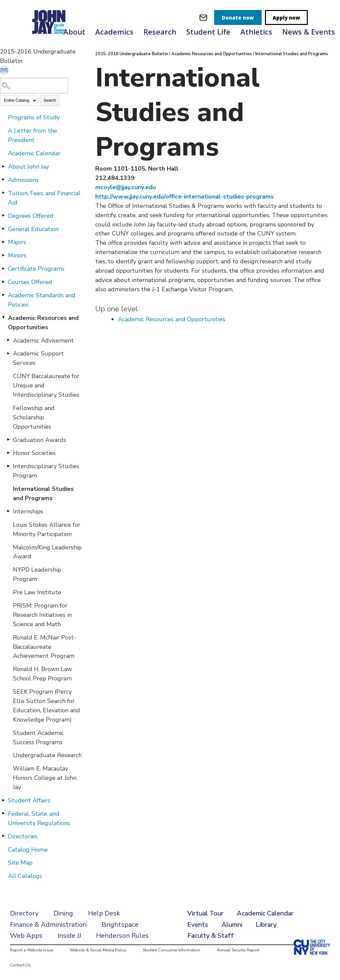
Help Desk (104, 913)
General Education (33, 229)
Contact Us (20, 965)
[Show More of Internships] (8, 511)
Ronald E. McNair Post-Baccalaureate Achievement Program (44, 647)
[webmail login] (203, 17)
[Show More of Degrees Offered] (3, 215)
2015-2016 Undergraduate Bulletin (132, 54)
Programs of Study (34, 117)
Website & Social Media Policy (98, 950)
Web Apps (26, 936)
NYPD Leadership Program (37, 574)
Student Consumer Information (171, 950)
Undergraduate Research (47, 755)
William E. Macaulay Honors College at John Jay (45, 778)
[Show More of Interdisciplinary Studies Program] (8, 466)
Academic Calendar (34, 153)
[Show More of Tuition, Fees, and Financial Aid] (3, 193)
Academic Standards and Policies (42, 300)
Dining (63, 913)
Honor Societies (34, 453)
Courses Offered (30, 282)
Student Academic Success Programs (38, 738)
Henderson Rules (122, 936)
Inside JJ (69, 936)
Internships (28, 511)
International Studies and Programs (43, 493)
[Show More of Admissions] (3, 180)
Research (160, 32)
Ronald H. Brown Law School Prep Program (42, 674)
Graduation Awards (40, 440)
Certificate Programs (36, 269)
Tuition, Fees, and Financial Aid (44, 198)
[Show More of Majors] (3, 242)
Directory (24, 913)
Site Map (20, 863)
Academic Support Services (38, 358)
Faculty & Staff (211, 936)
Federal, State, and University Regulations (39, 818)
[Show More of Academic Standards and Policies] (3, 295)
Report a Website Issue (32, 950)
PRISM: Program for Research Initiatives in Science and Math (42, 615)
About (74, 32)
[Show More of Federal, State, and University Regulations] (3, 813)
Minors (17, 255)
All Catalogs (25, 876)
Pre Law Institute (37, 592)
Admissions (23, 180)
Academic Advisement (43, 341)
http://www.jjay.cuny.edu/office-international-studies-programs (184, 197)
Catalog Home (28, 850)
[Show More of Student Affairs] (3, 800)
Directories (23, 836)
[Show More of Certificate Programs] (3, 268)
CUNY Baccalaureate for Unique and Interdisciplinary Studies (46, 385)
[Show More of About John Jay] (3, 166)
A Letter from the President (33, 135)
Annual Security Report (238, 950)
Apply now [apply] (286, 18)
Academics (114, 32)
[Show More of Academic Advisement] (8, 340)
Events (198, 925)
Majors (17, 242)
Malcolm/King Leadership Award (47, 552)
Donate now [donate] (238, 18)
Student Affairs (29, 800)
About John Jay (28, 167)
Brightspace (120, 925)
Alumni (232, 925)
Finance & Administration (48, 925)
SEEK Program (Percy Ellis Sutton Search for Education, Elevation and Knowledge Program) (46, 706)
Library (266, 925)
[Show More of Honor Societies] (8, 453)
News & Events (309, 32)
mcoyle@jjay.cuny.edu (126, 187)
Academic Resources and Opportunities (43, 323)
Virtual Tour (205, 913)
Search (50, 100)
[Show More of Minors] (3, 255)
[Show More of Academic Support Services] (8, 353)
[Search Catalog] (34, 86)
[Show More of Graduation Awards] (8, 440)
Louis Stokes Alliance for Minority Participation (47, 529)
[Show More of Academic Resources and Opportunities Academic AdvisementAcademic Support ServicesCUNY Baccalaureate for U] (3, 318)
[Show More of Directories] (3, 836)
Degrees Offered (31, 216)
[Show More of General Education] (3, 229)
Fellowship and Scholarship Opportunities (34, 417)
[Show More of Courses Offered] (3, 282)
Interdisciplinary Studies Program (46, 471)
